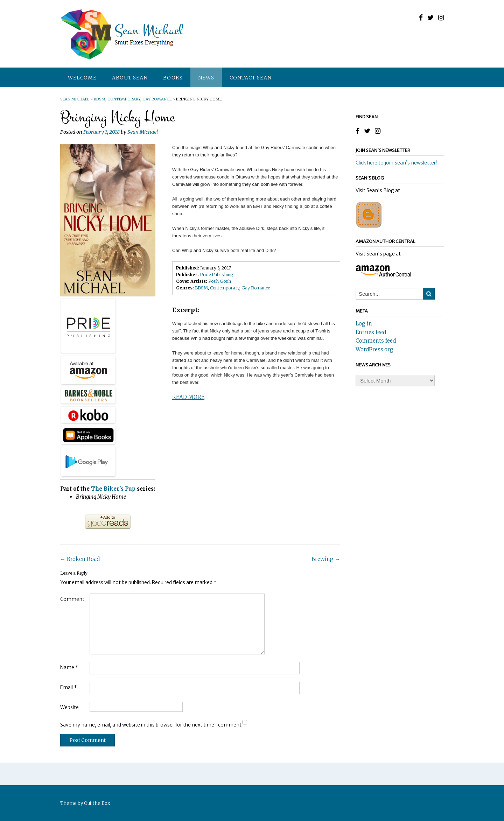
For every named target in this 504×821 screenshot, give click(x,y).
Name (69, 667)
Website (69, 707)
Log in (364, 324)
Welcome (82, 78)
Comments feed (376, 341)
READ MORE (188, 397)
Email (69, 687)
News (206, 78)
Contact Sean (251, 78)
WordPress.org (374, 349)
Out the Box (97, 803)
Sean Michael (143, 132)
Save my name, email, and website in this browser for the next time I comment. (151, 725)
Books (173, 78)
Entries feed (371, 332)
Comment (72, 599)
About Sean (130, 78)
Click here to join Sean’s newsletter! (396, 163)
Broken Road (80, 559)
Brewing (326, 559)
